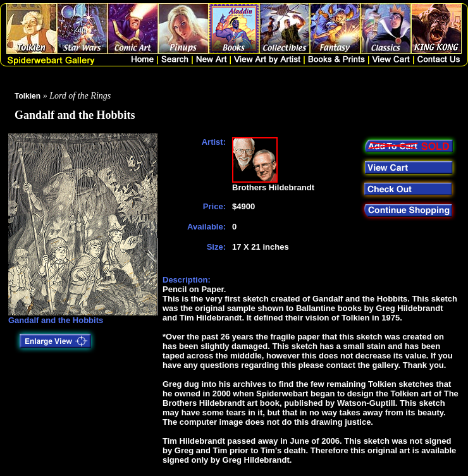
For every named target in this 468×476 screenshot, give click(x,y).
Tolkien (28, 96)
